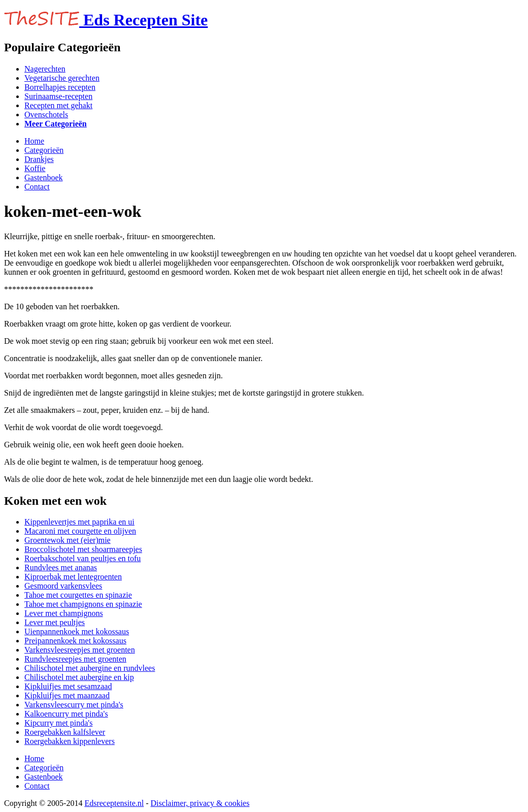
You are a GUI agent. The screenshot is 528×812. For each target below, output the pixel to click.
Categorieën (44, 150)
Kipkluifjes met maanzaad (67, 695)
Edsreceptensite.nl (114, 803)
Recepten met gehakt (58, 105)
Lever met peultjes (55, 622)
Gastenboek (44, 177)
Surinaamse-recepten (58, 96)
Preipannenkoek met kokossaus (75, 641)
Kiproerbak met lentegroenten (73, 577)
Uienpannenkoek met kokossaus (77, 631)
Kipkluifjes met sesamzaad (68, 686)
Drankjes (39, 159)
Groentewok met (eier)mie (68, 540)
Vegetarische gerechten (62, 78)
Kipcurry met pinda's (58, 723)
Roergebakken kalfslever (65, 732)
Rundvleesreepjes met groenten (75, 659)
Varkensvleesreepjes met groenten (80, 650)
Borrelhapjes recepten (60, 87)
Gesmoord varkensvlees (63, 586)
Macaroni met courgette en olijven (80, 531)
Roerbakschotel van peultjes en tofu (82, 558)
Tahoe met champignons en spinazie (83, 604)
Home (34, 141)
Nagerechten (45, 69)
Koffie (35, 168)
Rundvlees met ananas (61, 567)
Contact (37, 187)
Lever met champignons (64, 613)
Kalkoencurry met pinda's (66, 714)
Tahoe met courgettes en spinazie (78, 595)
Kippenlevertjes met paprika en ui (79, 522)
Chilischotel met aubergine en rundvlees (90, 668)
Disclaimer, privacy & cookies (200, 803)
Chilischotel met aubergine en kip (79, 677)
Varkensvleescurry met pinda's (74, 705)
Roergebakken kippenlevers (70, 741)
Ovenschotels (46, 115)
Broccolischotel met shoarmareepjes (83, 549)
